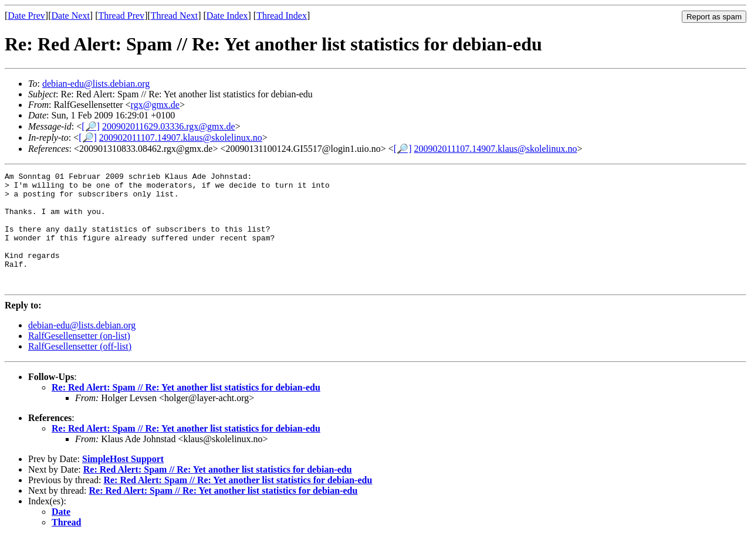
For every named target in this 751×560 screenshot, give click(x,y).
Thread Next (174, 16)
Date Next (71, 16)
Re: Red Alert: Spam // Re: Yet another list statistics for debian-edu (186, 410)
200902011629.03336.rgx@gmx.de (169, 126)
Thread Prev (121, 16)
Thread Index (282, 16)
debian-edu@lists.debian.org (96, 84)
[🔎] (91, 126)
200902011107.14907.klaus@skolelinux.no (181, 138)
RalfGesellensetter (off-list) (80, 369)
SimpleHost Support (123, 482)
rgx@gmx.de (155, 105)
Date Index (227, 16)
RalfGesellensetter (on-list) (79, 359)
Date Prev (26, 16)
